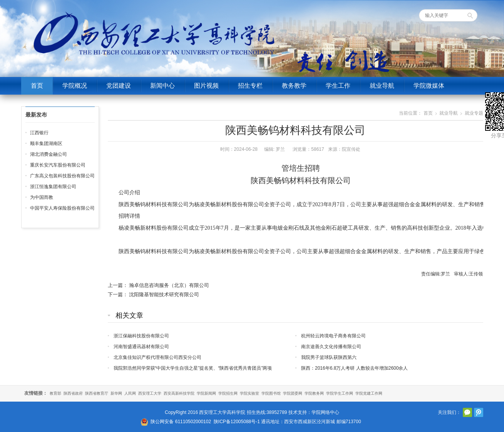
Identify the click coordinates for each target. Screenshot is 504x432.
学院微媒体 (429, 86)
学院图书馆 (271, 393)
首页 (37, 86)
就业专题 (474, 113)
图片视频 (206, 86)
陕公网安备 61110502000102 (181, 422)
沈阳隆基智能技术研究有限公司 (164, 294)
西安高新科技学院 (179, 393)
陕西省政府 (73, 393)
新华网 (116, 393)
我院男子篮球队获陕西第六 (329, 357)
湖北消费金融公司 (49, 154)
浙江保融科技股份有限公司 (141, 336)
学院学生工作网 (340, 393)
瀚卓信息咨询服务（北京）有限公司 (169, 285)
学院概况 (75, 86)
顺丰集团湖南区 (46, 143)
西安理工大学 (150, 393)
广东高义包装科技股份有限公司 (62, 176)
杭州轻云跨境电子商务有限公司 (333, 336)
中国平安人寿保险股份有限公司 (62, 208)
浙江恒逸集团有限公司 (53, 187)
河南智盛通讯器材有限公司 (141, 347)
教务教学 (294, 86)
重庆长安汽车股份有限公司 (58, 165)
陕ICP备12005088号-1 (237, 422)
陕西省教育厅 (97, 393)
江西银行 (39, 133)
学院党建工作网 (369, 393)
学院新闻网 (206, 393)
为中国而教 (42, 197)
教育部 (55, 393)
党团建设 (119, 86)
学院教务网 (314, 393)
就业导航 (382, 86)
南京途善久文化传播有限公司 (331, 347)
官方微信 (467, 412)
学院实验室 (249, 393)
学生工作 (338, 86)
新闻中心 (162, 86)
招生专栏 (250, 86)
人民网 (130, 393)
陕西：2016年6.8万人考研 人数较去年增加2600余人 (354, 368)
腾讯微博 (479, 412)
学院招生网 (228, 393)
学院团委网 (293, 393)
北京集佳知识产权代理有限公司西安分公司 (157, 357)
